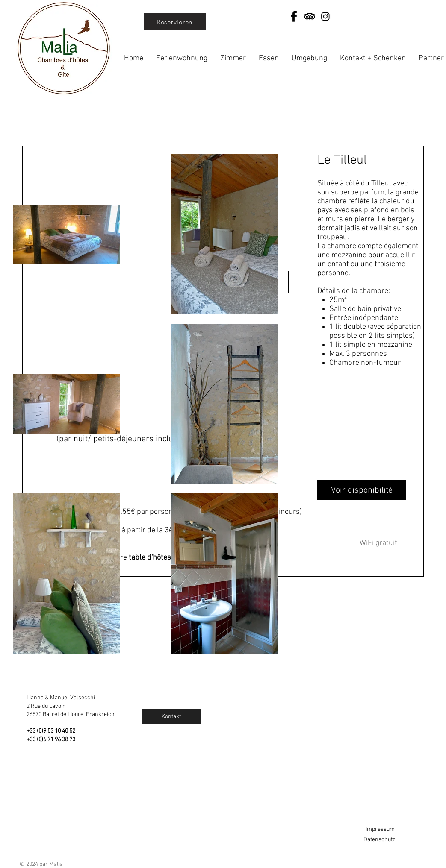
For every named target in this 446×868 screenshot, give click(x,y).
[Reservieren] (175, 22)
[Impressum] (393, 830)
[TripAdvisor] (310, 16)
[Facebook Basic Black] (294, 16)
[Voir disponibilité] (362, 490)
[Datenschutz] (393, 840)
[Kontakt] (171, 717)
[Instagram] (325, 16)
